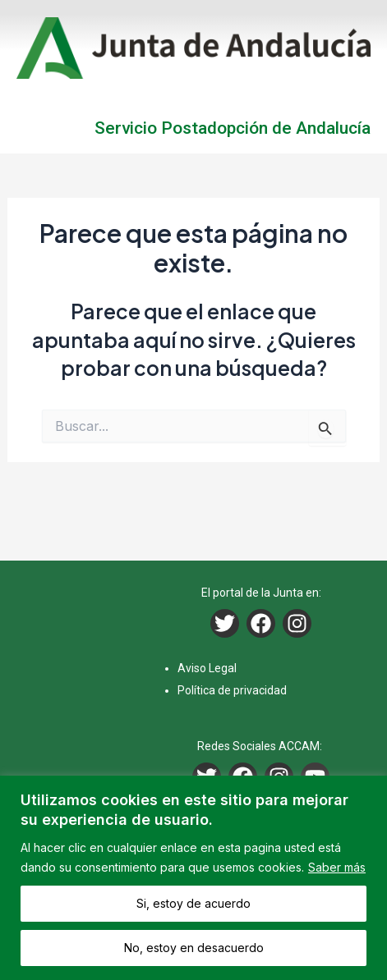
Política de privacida (229, 690)
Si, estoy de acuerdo (193, 903)
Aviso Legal (207, 668)
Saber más (337, 867)
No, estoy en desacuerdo (194, 948)
